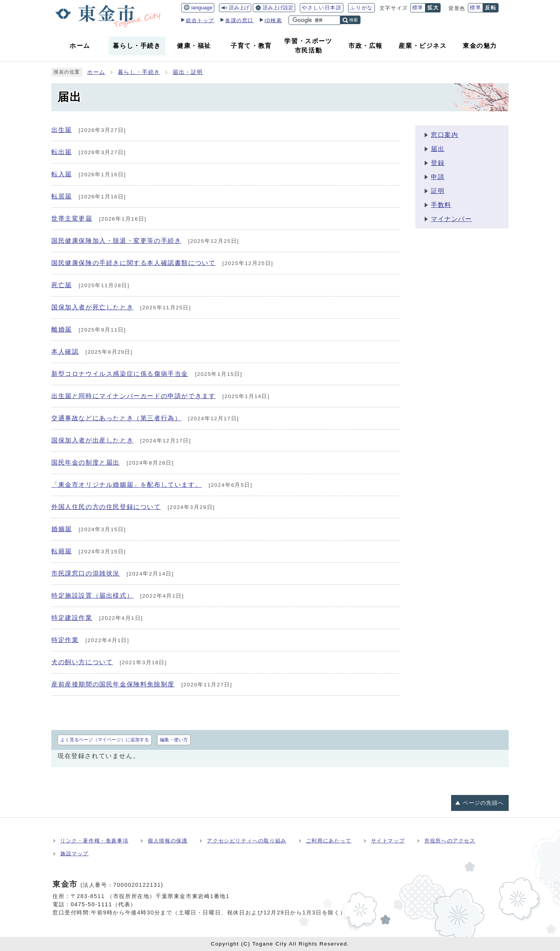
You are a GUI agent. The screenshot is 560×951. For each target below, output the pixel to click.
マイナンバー (451, 219)
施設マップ (74, 854)
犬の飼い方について (82, 662)
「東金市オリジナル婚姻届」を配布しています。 (127, 485)
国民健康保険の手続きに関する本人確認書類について (133, 263)
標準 (418, 8)
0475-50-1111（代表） (104, 904)
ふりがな (361, 8)
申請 (438, 177)
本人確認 (65, 352)
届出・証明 (188, 72)
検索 (353, 20)
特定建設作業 (72, 618)
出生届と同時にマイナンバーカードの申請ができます (133, 396)
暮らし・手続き (139, 72)
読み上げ (239, 8)
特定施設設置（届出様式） (92, 596)
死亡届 (62, 285)
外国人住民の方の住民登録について (106, 507)
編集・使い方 (174, 740)
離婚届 (62, 329)
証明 (438, 191)
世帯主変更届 (72, 218)
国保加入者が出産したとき (92, 440)
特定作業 (65, 640)
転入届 (62, 174)
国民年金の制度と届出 (86, 462)
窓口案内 (444, 135)
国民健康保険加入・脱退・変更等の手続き (116, 241)
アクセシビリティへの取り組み (247, 841)
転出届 (62, 152)
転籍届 (62, 551)
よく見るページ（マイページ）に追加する (105, 740)
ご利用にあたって (329, 841)
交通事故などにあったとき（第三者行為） (116, 418)
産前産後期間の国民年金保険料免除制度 (113, 684)
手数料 (441, 205)
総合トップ (200, 20)
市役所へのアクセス (450, 841)
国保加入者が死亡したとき (92, 307)
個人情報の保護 (168, 841)
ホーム (96, 72)
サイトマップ (388, 841)
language (202, 8)
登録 (438, 163)
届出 (438, 149)
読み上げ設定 (278, 8)
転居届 (62, 196)
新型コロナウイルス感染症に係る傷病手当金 (120, 374)
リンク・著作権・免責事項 (94, 841)
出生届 (62, 130)
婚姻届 (62, 529)
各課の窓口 (239, 20)
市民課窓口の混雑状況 (86, 573)
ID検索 (273, 20)
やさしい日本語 (322, 8)
